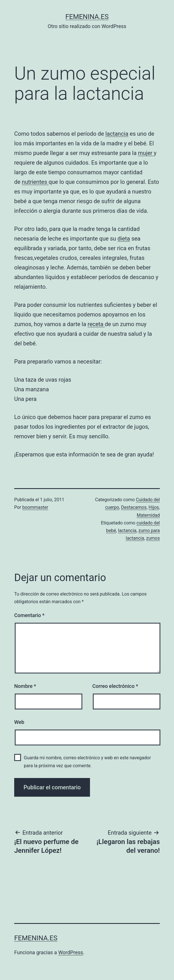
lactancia (117, 134)
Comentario (29, 615)
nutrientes (35, 182)
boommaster (35, 507)
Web (19, 722)
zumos (153, 538)
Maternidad (148, 515)
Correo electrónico (115, 686)
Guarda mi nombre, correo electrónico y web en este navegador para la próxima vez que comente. (87, 762)
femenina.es (87, 17)
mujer (146, 153)
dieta (124, 239)
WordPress (71, 952)
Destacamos (134, 507)
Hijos (154, 507)
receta (96, 324)
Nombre (25, 686)
